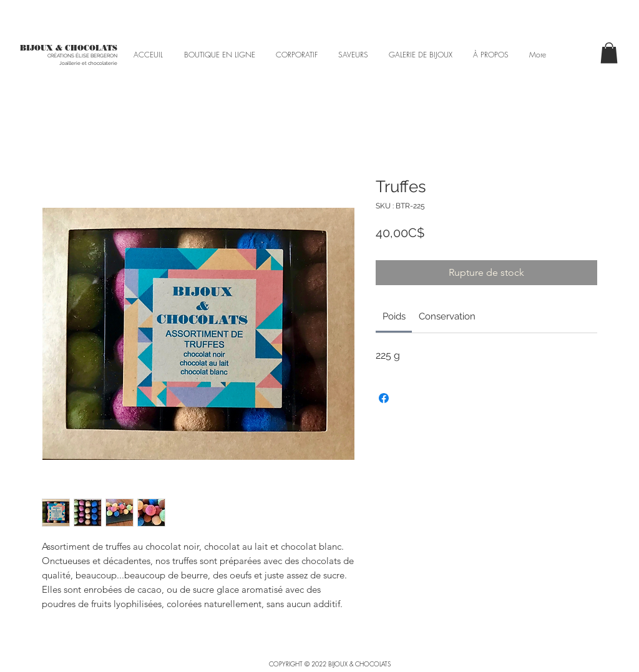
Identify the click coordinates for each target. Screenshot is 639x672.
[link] (394, 316)
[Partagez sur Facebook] (384, 398)
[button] (609, 53)
